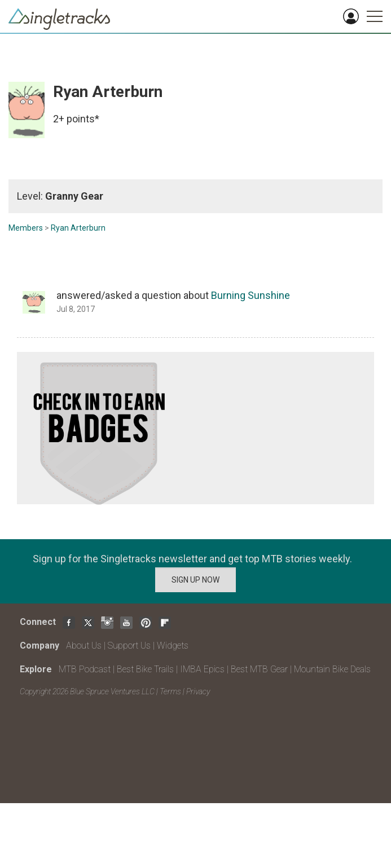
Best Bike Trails (145, 669)
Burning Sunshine (251, 295)
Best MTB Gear (259, 669)
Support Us (129, 646)
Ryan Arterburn (78, 228)
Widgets (173, 646)
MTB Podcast (85, 669)
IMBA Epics (202, 669)
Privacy (198, 691)
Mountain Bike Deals (332, 669)
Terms (170, 691)
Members (26, 228)
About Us (84, 646)
